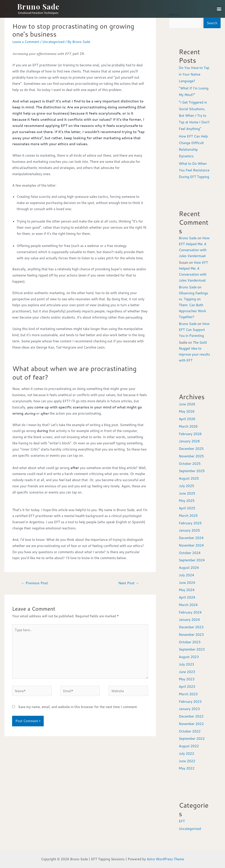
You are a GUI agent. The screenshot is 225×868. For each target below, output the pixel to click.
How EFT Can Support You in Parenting (194, 330)
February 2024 (190, 612)
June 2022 (187, 761)
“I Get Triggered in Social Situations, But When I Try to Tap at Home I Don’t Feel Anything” (194, 116)
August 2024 (189, 568)
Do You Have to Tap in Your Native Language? (194, 74)
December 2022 (191, 716)
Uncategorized (53, 42)
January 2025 (189, 530)
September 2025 (192, 471)
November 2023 (191, 635)
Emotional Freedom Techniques (38, 13)
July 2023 (187, 664)
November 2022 (191, 724)
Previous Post (34, 583)
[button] (219, 9)
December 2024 (191, 538)
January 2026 (189, 441)
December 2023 (191, 627)
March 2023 (188, 694)
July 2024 (187, 575)
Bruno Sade (38, 6)
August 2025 (189, 478)
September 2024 (192, 560)
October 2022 (190, 731)
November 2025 (191, 456)
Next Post (129, 583)
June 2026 (187, 404)
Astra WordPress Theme (165, 859)
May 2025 (187, 501)
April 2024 (187, 597)
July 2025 (187, 486)
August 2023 (189, 657)
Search (212, 23)
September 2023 (192, 649)
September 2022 (192, 739)
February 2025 (190, 523)
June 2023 (187, 672)
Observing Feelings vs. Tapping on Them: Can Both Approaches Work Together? (193, 305)
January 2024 (189, 620)
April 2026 (187, 419)
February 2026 (190, 434)
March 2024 (188, 605)
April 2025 (187, 508)
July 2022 (187, 754)
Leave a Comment (26, 42)
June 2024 (187, 583)
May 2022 (187, 768)
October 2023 (190, 642)
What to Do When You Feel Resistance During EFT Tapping (194, 170)
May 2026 (187, 411)
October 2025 (190, 464)
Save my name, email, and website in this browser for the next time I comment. (78, 707)
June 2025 (187, 493)
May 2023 (187, 679)
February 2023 (190, 702)
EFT (182, 821)
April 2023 (187, 687)
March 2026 (188, 426)
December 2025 (191, 449)
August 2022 (189, 746)
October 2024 (190, 553)
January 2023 (189, 709)
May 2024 (187, 590)
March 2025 (188, 516)
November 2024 (191, 545)
